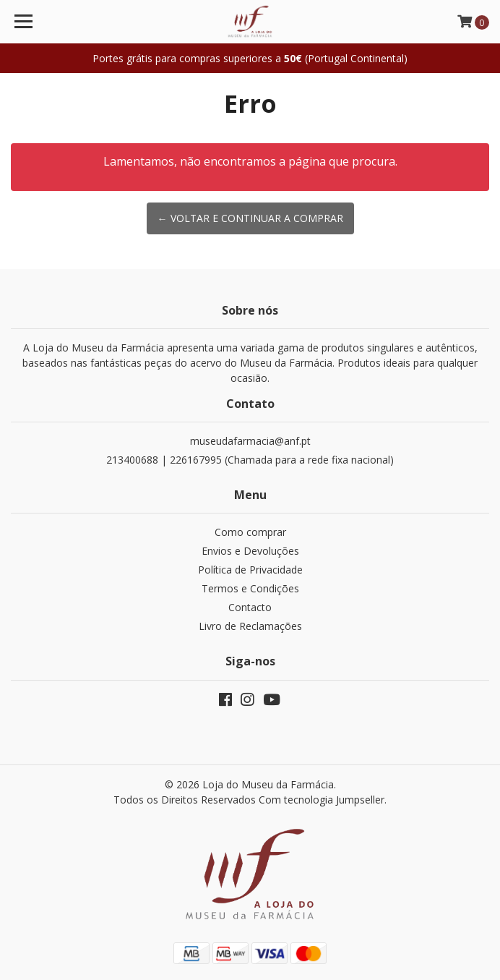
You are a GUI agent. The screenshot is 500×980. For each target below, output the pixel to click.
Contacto (250, 607)
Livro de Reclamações (250, 626)
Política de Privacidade (250, 570)
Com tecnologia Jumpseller (322, 800)
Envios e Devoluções (250, 551)
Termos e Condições (250, 588)
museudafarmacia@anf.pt (250, 441)
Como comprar (250, 532)
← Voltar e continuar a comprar (250, 218)
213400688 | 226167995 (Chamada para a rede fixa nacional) (250, 460)
